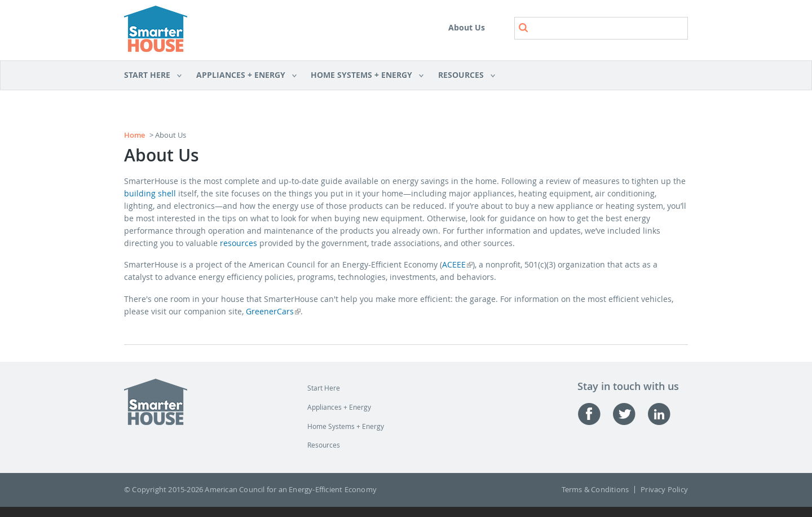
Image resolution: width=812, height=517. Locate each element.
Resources (463, 76)
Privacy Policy (664, 490)
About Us (467, 27)
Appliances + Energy (243, 76)
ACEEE (457, 264)
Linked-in (665, 414)
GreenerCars (273, 311)
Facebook (595, 414)
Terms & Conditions (595, 490)
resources (239, 243)
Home (134, 135)
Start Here (153, 76)
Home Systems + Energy (363, 76)
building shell (150, 193)
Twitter (630, 414)
